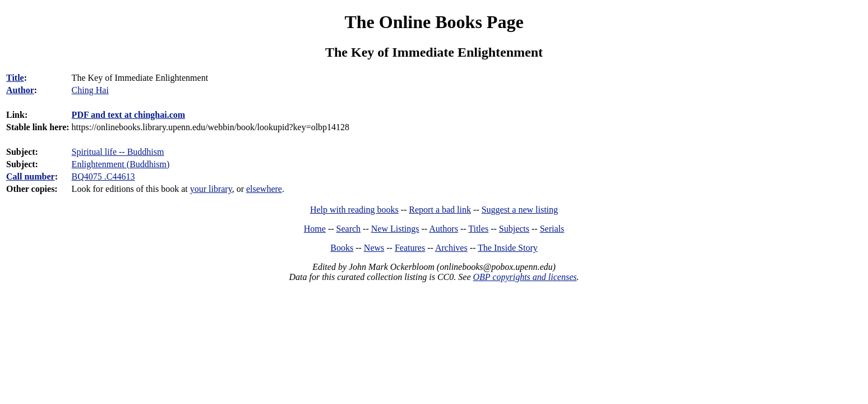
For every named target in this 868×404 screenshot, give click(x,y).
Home (315, 229)
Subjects (514, 229)
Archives (451, 248)
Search (349, 229)
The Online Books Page (434, 22)
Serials (552, 229)
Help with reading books (354, 210)
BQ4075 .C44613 (103, 176)
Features (410, 248)
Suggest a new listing (520, 210)
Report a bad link (440, 210)
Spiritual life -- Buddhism (118, 152)
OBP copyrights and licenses (525, 277)
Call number (31, 176)
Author (20, 90)
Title (15, 78)
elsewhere (264, 189)
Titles (478, 229)
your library (211, 189)
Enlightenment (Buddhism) (121, 164)
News (374, 248)
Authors (444, 229)
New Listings (395, 229)
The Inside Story (508, 248)
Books (342, 248)
